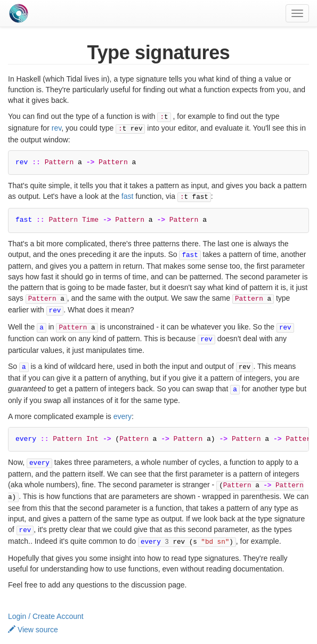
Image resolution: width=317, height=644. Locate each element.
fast (128, 194)
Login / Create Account (46, 601)
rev (56, 127)
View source (33, 614)
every (123, 406)
